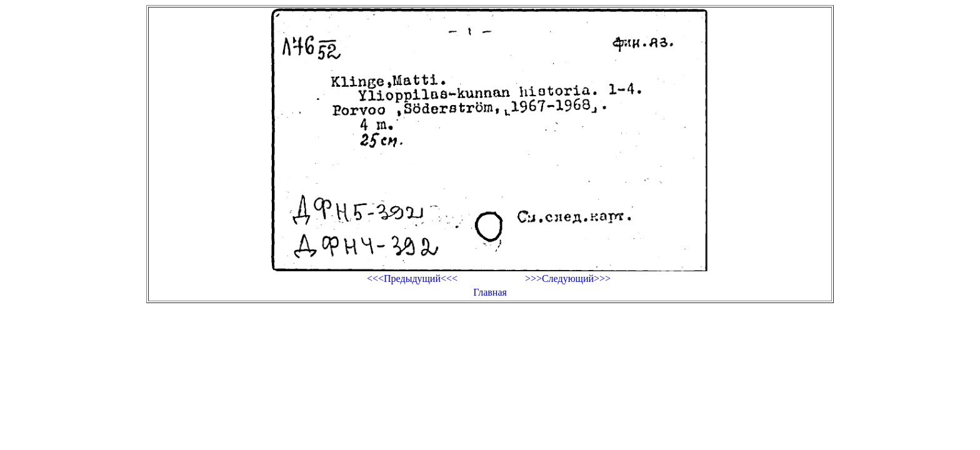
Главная (490, 292)
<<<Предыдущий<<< (412, 278)
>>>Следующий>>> (568, 278)
